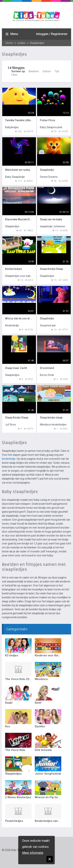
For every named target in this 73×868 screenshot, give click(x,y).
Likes (14, 75)
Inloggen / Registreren (52, 34)
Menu (14, 34)
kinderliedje (9, 459)
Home (9, 43)
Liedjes (21, 43)
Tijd (57, 71)
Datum (47, 71)
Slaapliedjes (37, 43)
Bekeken (34, 71)
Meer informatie (33, 853)
